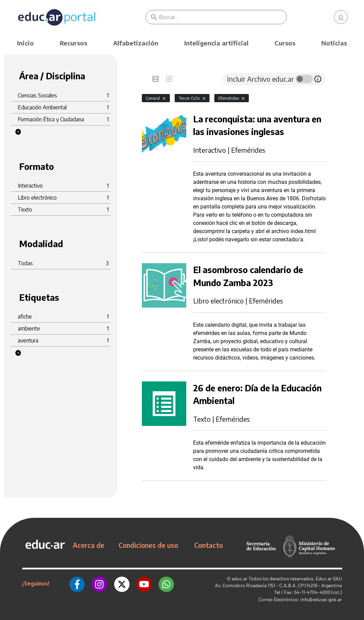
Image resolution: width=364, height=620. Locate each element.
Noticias (334, 43)
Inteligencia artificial (216, 43)
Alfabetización (136, 43)
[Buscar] (223, 17)
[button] (18, 132)
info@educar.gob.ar (321, 599)
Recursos (73, 43)
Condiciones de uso (148, 545)
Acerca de (89, 545)
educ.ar (240, 578)
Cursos (285, 43)
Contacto (208, 545)
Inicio (25, 43)
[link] (341, 17)
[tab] (156, 79)
